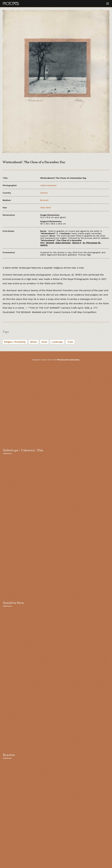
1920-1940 (46, 208)
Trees (70, 342)
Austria (44, 193)
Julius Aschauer (48, 185)
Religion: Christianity (15, 342)
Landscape (57, 342)
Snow (44, 342)
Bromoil (44, 200)
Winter (34, 342)
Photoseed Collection (68, 360)
